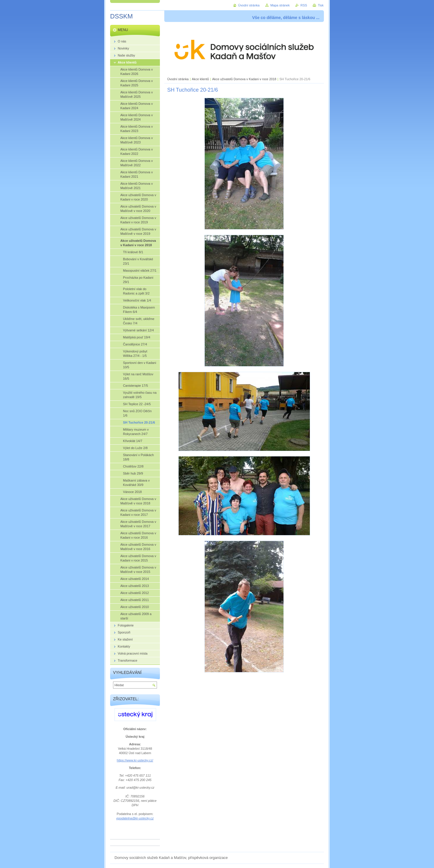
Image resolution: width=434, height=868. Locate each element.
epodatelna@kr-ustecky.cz (135, 818)
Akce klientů (200, 79)
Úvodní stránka (178, 79)
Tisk (321, 5)
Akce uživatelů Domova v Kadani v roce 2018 (244, 79)
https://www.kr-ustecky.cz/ (135, 760)
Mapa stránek (280, 5)
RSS (304, 5)
